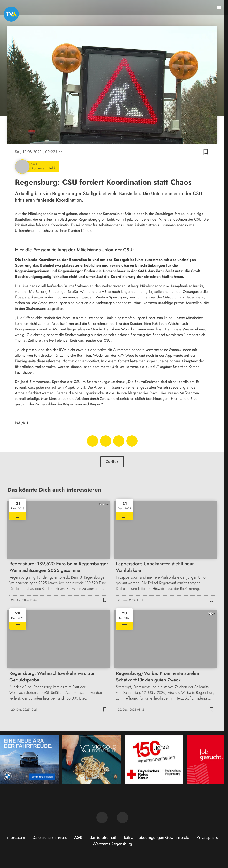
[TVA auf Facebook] (102, 818)
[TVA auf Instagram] (123, 818)
